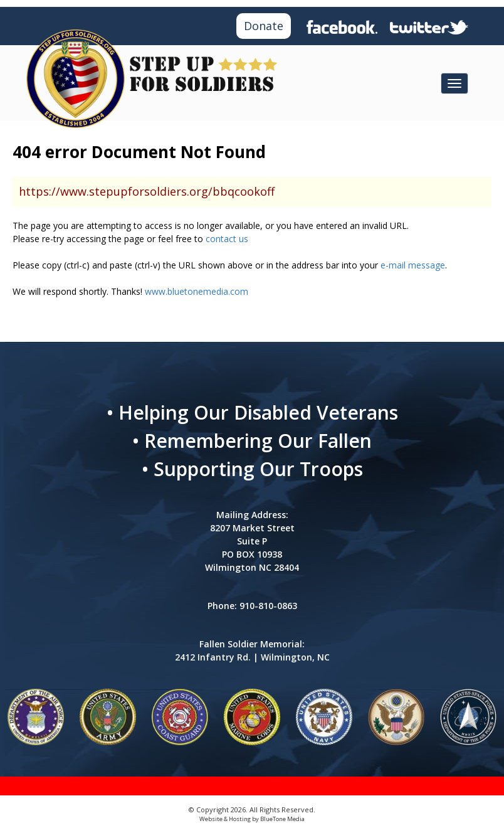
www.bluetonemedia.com (197, 291)
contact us (227, 239)
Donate (264, 26)
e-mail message (413, 265)
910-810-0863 (268, 606)
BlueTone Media (282, 819)
